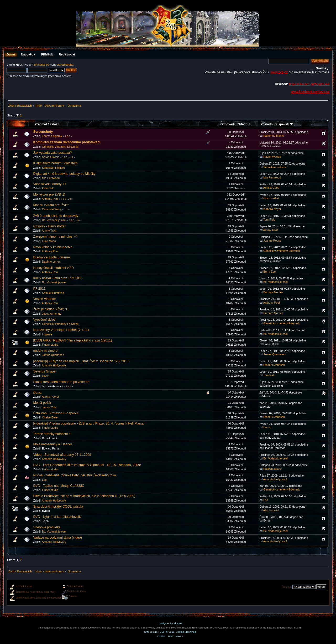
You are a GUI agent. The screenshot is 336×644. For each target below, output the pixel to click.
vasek (46, 376)
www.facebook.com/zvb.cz (310, 92)
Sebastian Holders (53, 168)
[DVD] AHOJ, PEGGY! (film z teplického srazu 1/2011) (72, 340)
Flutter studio (50, 345)
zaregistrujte (65, 65)
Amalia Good (271, 188)
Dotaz (37, 392)
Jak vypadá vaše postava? (52, 153)
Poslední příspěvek (277, 124)
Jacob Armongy (52, 314)
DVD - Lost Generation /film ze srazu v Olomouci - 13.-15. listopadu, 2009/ (87, 465)
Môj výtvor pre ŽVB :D (49, 195)
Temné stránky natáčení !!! (52, 434)
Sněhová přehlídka (47, 527)
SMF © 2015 (167, 632)
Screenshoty (43, 132)
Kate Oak (48, 188)
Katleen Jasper (273, 469)
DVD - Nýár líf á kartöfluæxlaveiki (57, 517)
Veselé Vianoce (44, 299)
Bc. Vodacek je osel (54, 220)
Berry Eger (270, 272)
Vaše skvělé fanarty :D (49, 184)
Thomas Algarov (52, 136)
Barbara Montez (273, 292)
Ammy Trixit (49, 231)
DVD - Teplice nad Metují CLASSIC (59, 486)
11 (72, 157)
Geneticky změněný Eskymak (60, 147)
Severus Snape (44, 371)
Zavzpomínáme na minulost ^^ (55, 237)
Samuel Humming (53, 293)
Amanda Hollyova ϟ (54, 365)
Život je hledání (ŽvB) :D (51, 309)
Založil (54, 124)
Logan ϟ (47, 334)
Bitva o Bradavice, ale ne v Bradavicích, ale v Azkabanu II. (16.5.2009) (84, 496)
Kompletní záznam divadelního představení (67, 142)
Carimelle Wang (52, 209)
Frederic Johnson (274, 365)
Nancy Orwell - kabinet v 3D (53, 268)
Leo (44, 480)
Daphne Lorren (51, 262)
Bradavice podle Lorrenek (52, 257)
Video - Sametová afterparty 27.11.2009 (62, 455)
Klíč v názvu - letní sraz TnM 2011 (58, 278)
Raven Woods (272, 157)
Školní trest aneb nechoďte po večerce (61, 382)
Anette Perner (51, 397)
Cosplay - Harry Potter (49, 226)
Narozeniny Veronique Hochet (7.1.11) (61, 330)
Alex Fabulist (271, 510)
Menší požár (42, 403)
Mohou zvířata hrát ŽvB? (51, 205)
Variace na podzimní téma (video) (57, 538)
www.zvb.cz (279, 72)
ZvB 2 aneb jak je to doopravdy (56, 216)
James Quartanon (53, 355)
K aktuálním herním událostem (55, 163)
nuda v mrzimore (45, 351)
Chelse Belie (50, 417)
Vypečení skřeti (44, 320)
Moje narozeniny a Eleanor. (53, 444)
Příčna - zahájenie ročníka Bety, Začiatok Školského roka (74, 475)
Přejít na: (287, 587)
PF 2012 (39, 289)
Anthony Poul (50, 199)
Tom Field (269, 219)
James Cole (49, 407)
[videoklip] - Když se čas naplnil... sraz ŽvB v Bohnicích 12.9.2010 (81, 361)
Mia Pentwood (51, 178)
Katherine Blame (274, 136)
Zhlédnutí (244, 124)
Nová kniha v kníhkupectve (53, 247)
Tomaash (269, 375)
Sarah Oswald (51, 157)
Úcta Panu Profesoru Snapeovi (56, 413)
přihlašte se (42, 65)
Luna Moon (49, 241)
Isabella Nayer (272, 209)
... (69, 157)
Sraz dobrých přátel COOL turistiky (58, 507)
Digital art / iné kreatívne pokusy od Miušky (64, 174)
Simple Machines (186, 632)
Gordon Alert (271, 198)
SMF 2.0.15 (151, 632)
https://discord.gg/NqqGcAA (309, 84)
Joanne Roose (272, 241)
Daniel (267, 427)
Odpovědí (227, 124)
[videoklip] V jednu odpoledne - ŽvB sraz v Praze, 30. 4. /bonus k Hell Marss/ (89, 423)
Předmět (41, 124)
